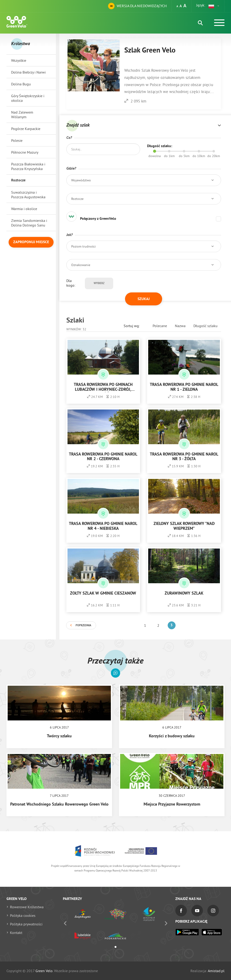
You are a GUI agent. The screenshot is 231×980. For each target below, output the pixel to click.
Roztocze (18, 180)
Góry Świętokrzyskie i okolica (28, 98)
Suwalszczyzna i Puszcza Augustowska (28, 195)
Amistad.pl (216, 971)
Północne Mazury (25, 152)
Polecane (160, 326)
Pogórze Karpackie (26, 129)
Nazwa (180, 326)
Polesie (17, 140)
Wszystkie (19, 60)
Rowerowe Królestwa (27, 907)
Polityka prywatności (26, 924)
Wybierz (99, 283)
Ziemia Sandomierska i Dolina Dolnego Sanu (29, 223)
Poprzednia (83, 626)
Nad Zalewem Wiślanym (22, 115)
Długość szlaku (205, 326)
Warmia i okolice (24, 209)
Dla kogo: (71, 283)
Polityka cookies (23, 915)
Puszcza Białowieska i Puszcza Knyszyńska (28, 166)
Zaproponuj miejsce (31, 242)
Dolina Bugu (21, 84)
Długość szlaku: (160, 146)
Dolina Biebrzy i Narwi (28, 72)
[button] (214, 6)
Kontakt (16, 933)
